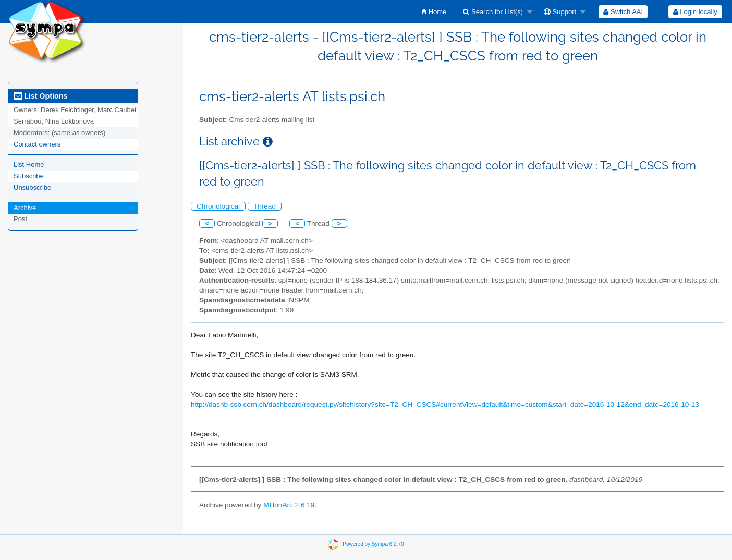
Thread (265, 206)
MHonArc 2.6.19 (289, 505)
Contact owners (37, 144)
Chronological (218, 206)
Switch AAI (623, 12)
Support (560, 12)
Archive (25, 208)
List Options (40, 96)
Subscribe (29, 176)
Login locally (695, 12)
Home (434, 12)
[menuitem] (434, 12)
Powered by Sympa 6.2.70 (373, 544)
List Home (29, 165)
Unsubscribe (32, 187)
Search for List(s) (493, 12)
